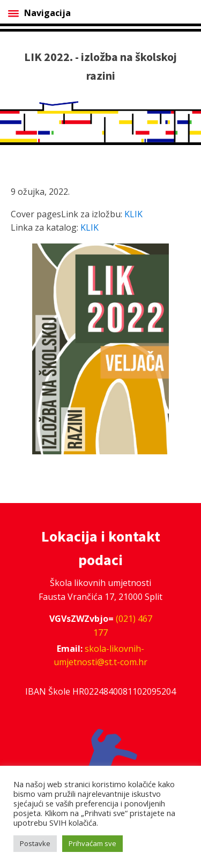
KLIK (133, 214)
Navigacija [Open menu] (39, 13)
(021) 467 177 (123, 626)
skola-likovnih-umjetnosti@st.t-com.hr (100, 656)
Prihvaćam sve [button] (92, 843)
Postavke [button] (35, 843)
